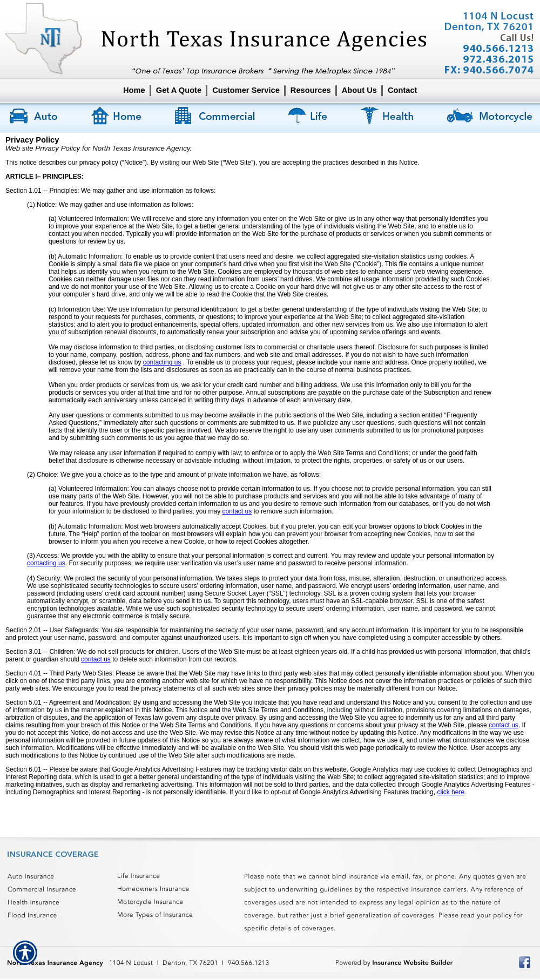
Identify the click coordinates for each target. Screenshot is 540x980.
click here (451, 792)
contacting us (162, 362)
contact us (237, 511)
